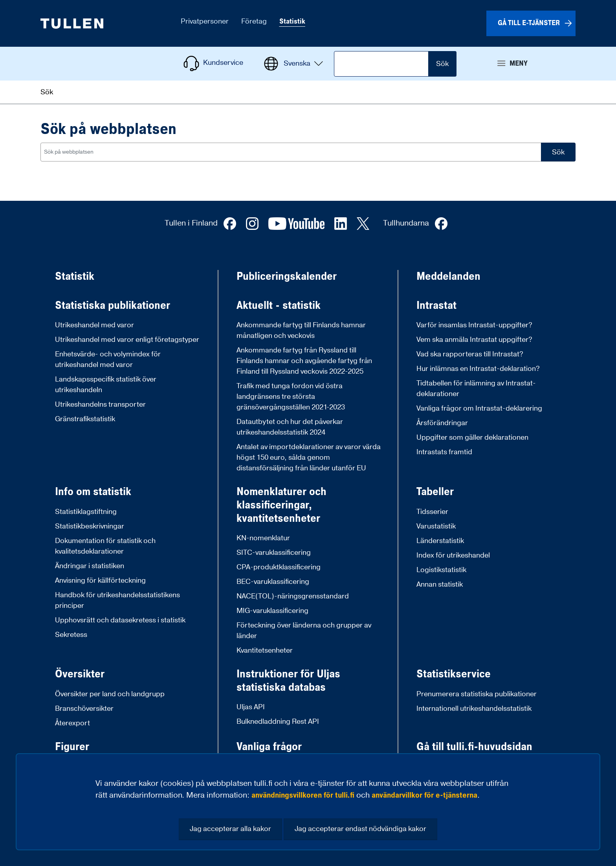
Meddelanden (448, 277)
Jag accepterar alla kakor (230, 829)
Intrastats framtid (444, 452)
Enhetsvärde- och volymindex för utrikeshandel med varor (108, 360)
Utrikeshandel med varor (94, 325)
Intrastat (436, 306)
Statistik (75, 277)
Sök (442, 64)
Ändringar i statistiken (90, 566)
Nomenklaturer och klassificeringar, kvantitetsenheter (281, 505)
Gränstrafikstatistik (85, 419)
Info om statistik (93, 492)
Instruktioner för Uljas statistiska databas (288, 681)
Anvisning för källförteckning (100, 581)
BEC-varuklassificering (273, 582)
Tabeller (435, 492)
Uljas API (251, 707)
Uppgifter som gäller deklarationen (472, 438)
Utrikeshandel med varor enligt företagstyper (127, 340)
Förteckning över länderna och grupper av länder (304, 631)
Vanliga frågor (269, 747)
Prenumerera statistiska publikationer (477, 694)
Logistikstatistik (441, 570)
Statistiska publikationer (113, 306)
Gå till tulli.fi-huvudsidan (474, 747)
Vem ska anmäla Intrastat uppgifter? (474, 340)
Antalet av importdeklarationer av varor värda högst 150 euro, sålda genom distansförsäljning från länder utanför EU (309, 458)
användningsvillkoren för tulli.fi (303, 795)
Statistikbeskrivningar (90, 526)
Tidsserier (432, 512)
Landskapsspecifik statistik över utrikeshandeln (106, 385)
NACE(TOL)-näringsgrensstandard (293, 596)
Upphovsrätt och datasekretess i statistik (120, 620)
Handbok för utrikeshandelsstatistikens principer (117, 600)
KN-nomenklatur (263, 538)
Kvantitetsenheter (265, 650)
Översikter (80, 674)
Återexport (72, 723)
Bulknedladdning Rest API (278, 722)
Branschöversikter (84, 709)
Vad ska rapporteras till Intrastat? (470, 354)
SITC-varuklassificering (274, 553)
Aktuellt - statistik (279, 306)
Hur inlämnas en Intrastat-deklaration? (478, 369)
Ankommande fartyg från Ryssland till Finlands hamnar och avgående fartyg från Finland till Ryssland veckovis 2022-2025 (304, 361)
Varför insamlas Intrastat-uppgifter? (474, 325)
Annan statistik (440, 584)
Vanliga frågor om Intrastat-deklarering (479, 408)
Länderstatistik (440, 541)
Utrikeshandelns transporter (100, 405)
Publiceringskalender (287, 277)
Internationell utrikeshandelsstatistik (474, 709)
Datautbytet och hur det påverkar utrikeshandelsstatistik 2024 (290, 427)
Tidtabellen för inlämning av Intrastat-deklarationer (476, 389)
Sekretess (71, 635)
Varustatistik (436, 526)
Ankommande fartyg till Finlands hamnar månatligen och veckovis (301, 330)
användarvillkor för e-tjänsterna (424, 795)
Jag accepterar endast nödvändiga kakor (360, 829)
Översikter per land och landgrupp (110, 694)
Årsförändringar (442, 423)
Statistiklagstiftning (86, 512)
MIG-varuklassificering (272, 611)
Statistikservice (454, 674)
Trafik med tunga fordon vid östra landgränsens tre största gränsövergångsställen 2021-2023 (291, 397)
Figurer (72, 747)
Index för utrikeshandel (453, 555)
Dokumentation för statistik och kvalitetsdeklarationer (105, 546)
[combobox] (291, 152)
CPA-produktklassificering (279, 567)
